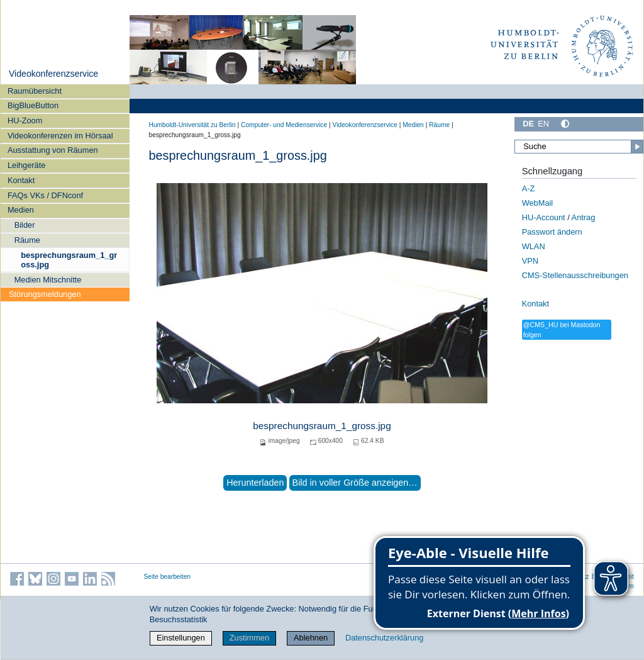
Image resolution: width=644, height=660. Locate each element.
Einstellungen (181, 638)
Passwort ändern (552, 232)
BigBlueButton (33, 105)
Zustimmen (249, 638)
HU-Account (544, 217)
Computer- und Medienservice (284, 125)
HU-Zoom (25, 120)
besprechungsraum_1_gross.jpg (69, 260)
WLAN (534, 246)
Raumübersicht (35, 91)
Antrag (584, 217)
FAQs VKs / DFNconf (45, 195)
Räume (27, 240)
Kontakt (21, 180)
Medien (21, 210)
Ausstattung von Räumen (53, 150)
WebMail (538, 203)
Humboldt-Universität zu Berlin (192, 125)
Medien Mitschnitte (48, 280)
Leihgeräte (26, 165)
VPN (530, 261)
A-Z (529, 188)
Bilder (25, 225)
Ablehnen (311, 638)
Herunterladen (255, 483)
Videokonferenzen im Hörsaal (60, 136)
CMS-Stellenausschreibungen (575, 275)
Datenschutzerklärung (384, 638)
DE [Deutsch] (528, 124)
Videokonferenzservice (53, 74)
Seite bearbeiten (168, 577)
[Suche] (579, 147)
